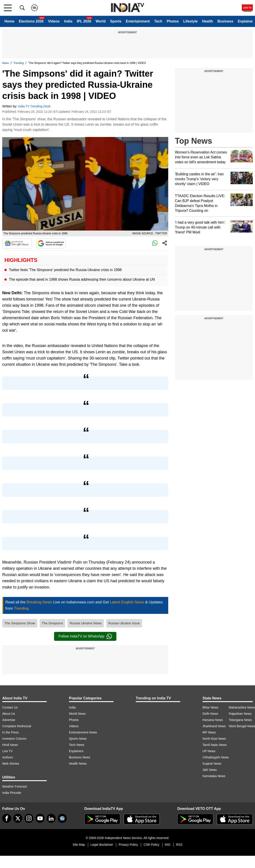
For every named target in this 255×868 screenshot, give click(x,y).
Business (225, 21)
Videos (54, 21)
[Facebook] (7, 818)
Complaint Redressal (17, 726)
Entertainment (138, 21)
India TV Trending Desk (34, 106)
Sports (116, 21)
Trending (19, 63)
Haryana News (213, 720)
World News (77, 714)
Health (207, 21)
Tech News (77, 745)
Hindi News (10, 745)
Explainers (76, 751)
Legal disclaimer (102, 845)
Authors (8, 757)
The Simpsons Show (20, 623)
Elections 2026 (31, 21)
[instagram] (29, 818)
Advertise (9, 720)
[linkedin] (51, 818)
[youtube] (40, 818)
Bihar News (210, 707)
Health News (78, 764)
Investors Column (14, 739)
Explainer (246, 21)
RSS (179, 845)
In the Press (11, 732)
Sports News (78, 739)
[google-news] (62, 818)
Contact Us (10, 707)
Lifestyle (190, 21)
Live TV (7, 751)
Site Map (79, 845)
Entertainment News (83, 732)
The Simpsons (53, 623)
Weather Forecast (15, 786)
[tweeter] (18, 818)
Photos (173, 21)
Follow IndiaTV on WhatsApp (85, 636)
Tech (158, 21)
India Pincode (12, 793)
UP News (209, 751)
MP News (209, 732)
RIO (168, 845)
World (101, 21)
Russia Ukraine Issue (124, 623)
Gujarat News (212, 764)
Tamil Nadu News (215, 745)
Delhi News (210, 714)
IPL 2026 (84, 21)
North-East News (214, 739)
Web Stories (11, 764)
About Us (9, 714)
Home (9, 21)
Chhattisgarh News (216, 757)
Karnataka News (214, 776)
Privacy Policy (128, 845)
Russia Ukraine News (86, 623)
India (68, 21)
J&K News (210, 770)
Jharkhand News (214, 726)
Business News (80, 757)
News (6, 63)
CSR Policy (151, 845)
